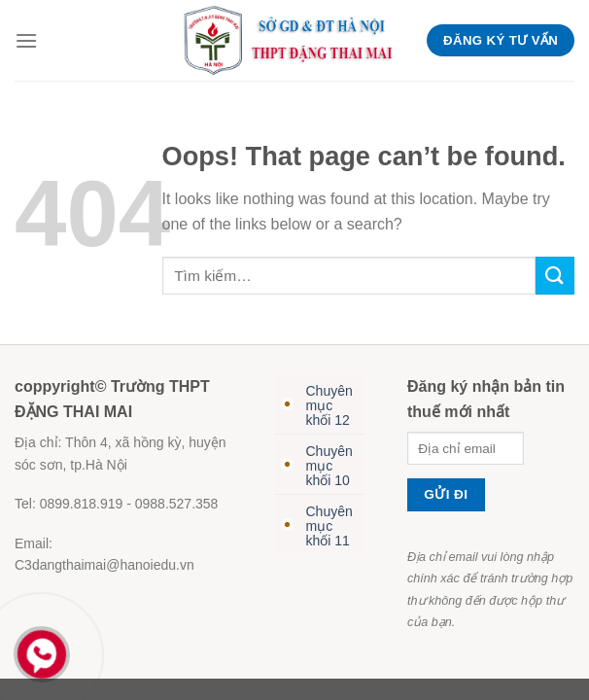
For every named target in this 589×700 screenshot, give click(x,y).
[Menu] (26, 40)
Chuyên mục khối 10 (329, 466)
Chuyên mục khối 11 (329, 526)
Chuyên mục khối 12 (329, 405)
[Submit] (555, 276)
